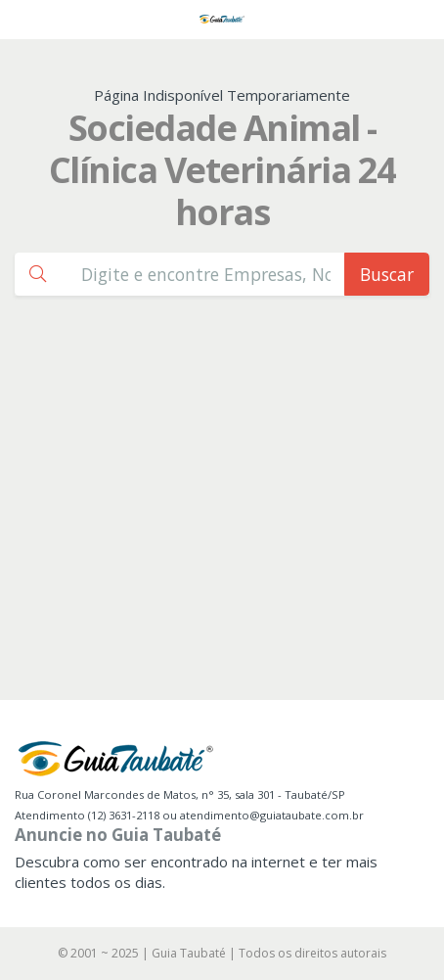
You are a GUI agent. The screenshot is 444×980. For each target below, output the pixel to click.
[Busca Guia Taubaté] (206, 274)
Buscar (387, 274)
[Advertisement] (222, 520)
